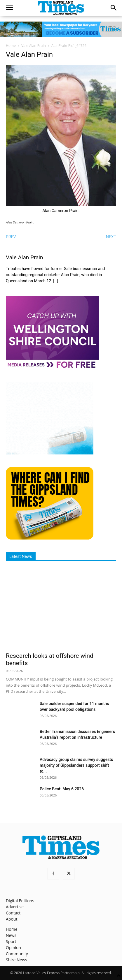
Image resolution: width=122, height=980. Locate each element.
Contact (13, 913)
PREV (11, 237)
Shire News (16, 960)
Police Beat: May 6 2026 (62, 789)
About (12, 919)
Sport (11, 941)
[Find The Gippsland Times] (50, 538)
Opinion (13, 948)
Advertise (15, 907)
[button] (9, 8)
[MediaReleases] (53, 368)
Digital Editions (20, 901)
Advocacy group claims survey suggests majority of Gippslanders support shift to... (76, 765)
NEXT (111, 237)
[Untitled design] (50, 453)
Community (17, 954)
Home (11, 46)
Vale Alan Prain (34, 46)
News (11, 935)
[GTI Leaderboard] (61, 29)
